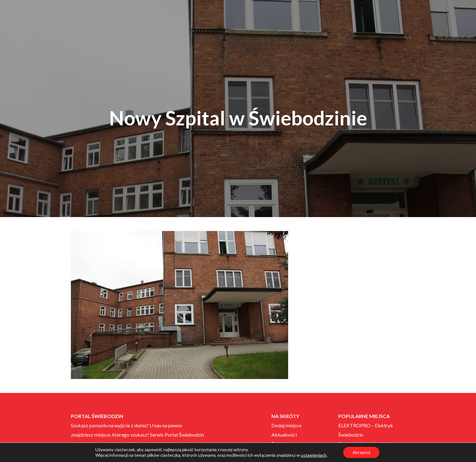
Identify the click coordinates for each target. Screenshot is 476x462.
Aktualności (284, 435)
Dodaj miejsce (286, 425)
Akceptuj (361, 452)
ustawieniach (314, 455)
